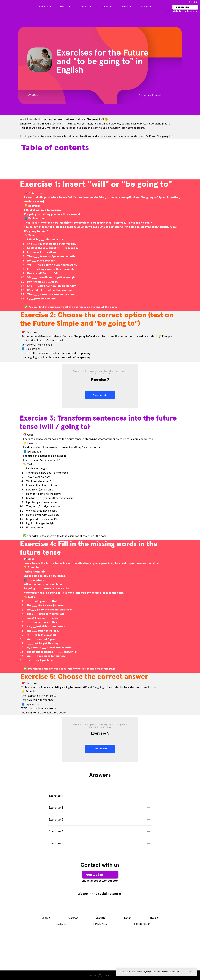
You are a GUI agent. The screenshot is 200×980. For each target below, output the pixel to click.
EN (190, 3)
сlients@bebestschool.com (182, 11)
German (73, 918)
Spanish (100, 918)
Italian (154, 918)
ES (196, 3)
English (46, 918)
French (127, 918)
